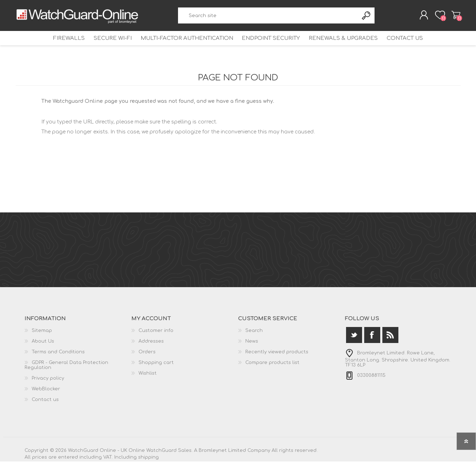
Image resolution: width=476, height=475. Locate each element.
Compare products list (272, 376)
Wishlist (148, 387)
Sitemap (42, 344)
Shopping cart (453, 17)
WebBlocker (46, 402)
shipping (148, 471)
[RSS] (390, 349)
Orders (147, 365)
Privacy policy (48, 392)
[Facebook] (372, 349)
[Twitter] (354, 349)
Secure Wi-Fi (104, 47)
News (252, 355)
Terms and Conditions (58, 365)
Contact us (419, 47)
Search (365, 18)
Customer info (156, 344)
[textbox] (268, 18)
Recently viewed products (277, 365)
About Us (43, 355)
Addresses (151, 355)
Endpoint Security (274, 47)
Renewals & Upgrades (352, 47)
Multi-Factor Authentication (184, 47)
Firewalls (54, 47)
